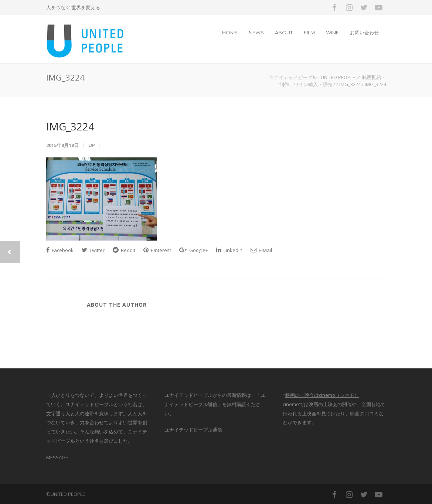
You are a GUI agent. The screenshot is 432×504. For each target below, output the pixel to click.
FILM (309, 33)
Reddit (124, 250)
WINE (332, 33)
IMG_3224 (70, 126)
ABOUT (284, 33)
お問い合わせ (364, 33)
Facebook (60, 250)
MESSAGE (57, 457)
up (92, 145)
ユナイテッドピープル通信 (193, 430)
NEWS (256, 33)
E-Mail (261, 250)
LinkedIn (229, 250)
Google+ (194, 250)
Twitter (93, 250)
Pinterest (157, 250)
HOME (230, 33)
